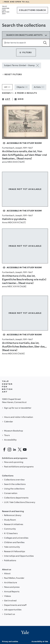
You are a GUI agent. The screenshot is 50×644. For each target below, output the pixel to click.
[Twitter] (20, 450)
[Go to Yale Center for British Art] (6, 10)
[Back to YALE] (7, 387)
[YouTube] (25, 450)
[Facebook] (4, 450)
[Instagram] (9, 450)
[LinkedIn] (15, 450)
